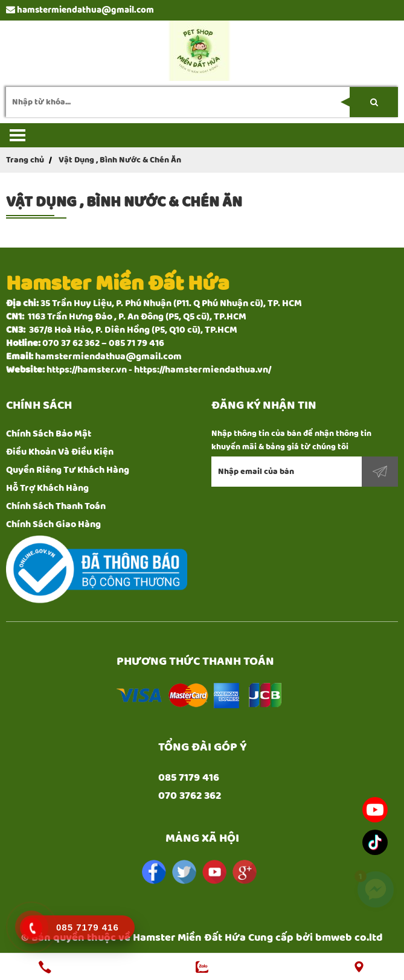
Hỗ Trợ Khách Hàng (47, 488)
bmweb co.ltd (349, 938)
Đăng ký (380, 472)
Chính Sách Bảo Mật (49, 434)
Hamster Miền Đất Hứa (189, 938)
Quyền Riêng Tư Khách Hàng (68, 470)
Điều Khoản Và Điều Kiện (60, 452)
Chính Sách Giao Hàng (53, 524)
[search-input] (202, 102)
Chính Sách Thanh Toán (56, 506)
